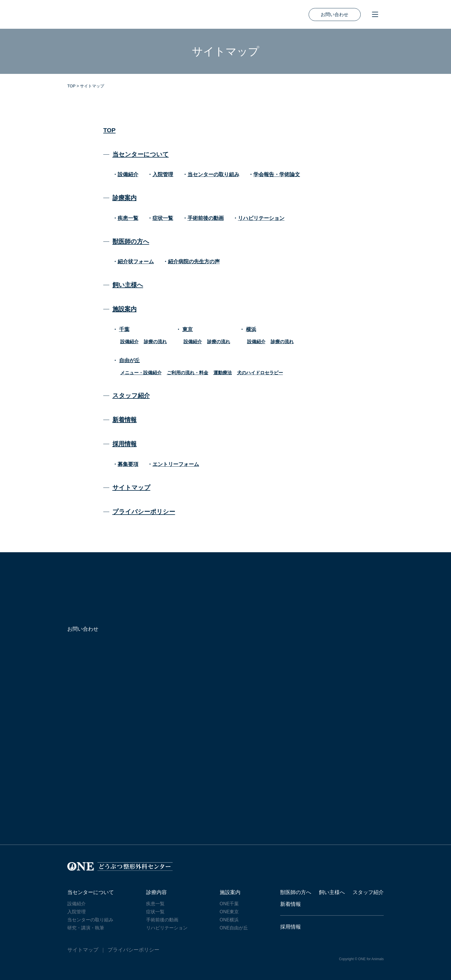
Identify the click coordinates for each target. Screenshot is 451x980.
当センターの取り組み (213, 174)
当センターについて (141, 154)
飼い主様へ (128, 285)
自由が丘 (129, 360)
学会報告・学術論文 (277, 174)
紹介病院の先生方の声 (194, 262)
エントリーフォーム (176, 464)
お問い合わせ (335, 15)
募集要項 (128, 464)
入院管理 (163, 174)
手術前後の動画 (206, 218)
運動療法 (223, 373)
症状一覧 (163, 218)
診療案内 (125, 198)
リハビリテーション (261, 218)
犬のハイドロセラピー (260, 373)
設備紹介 (128, 174)
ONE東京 (229, 912)
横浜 (251, 329)
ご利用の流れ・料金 (188, 373)
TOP (109, 130)
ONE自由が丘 (234, 928)
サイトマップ (131, 487)
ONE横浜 (229, 920)
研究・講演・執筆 (86, 928)
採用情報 (125, 444)
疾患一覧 (128, 218)
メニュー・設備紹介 (141, 373)
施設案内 (125, 309)
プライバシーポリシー (144, 512)
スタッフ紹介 (131, 395)
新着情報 (125, 420)
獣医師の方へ (131, 241)
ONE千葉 (229, 904)
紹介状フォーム (136, 262)
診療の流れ (155, 342)
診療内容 (156, 892)
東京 (188, 329)
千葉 (124, 329)
